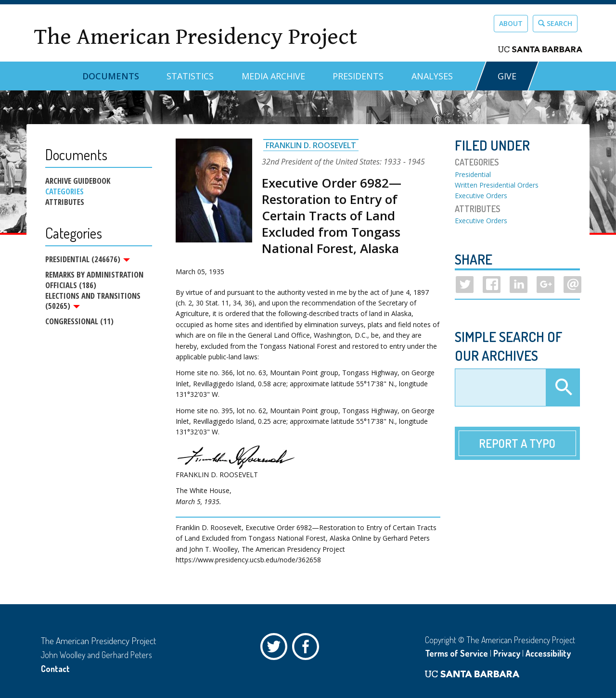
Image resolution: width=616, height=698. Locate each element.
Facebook (308, 649)
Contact (55, 669)
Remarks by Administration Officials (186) (94, 280)
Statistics (190, 76)
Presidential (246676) (88, 259)
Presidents (358, 76)
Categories (64, 191)
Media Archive (273, 76)
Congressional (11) (79, 322)
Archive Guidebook (78, 181)
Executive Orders (481, 196)
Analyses (432, 76)
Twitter (276, 649)
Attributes (65, 202)
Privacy (507, 653)
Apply (563, 388)
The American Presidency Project (195, 37)
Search (555, 23)
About (511, 23)
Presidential (473, 174)
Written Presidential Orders (497, 185)
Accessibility (548, 653)
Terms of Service (456, 653)
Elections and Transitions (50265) (93, 301)
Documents (111, 76)
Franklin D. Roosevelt (311, 145)
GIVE (507, 76)
